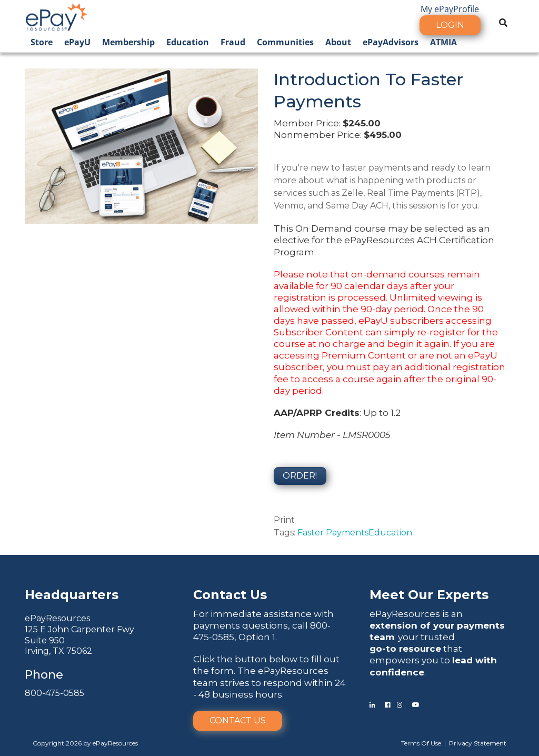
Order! (300, 476)
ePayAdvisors (391, 42)
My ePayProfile (450, 9)
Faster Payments (333, 533)
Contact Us (238, 720)
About (338, 42)
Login (450, 25)
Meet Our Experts (429, 595)
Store (42, 42)
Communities (285, 42)
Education (188, 42)
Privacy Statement (478, 743)
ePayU (77, 42)
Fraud (233, 42)
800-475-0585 (54, 693)
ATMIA (443, 42)
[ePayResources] (56, 16)
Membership (128, 42)
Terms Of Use (421, 743)
